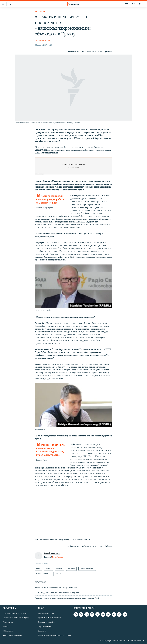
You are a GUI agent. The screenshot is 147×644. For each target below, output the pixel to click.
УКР (127, 4)
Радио (5, 627)
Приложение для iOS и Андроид (16, 618)
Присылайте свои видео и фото (15, 613)
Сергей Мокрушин (43, 41)
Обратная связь (44, 627)
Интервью (40, 12)
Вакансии (42, 631)
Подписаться (8, 622)
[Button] (73, 52)
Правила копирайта (46, 622)
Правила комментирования (50, 618)
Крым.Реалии (58, 557)
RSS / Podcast (8, 631)
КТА (133, 4)
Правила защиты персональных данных (55, 635)
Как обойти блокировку (12, 635)
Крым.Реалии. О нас (46, 613)
